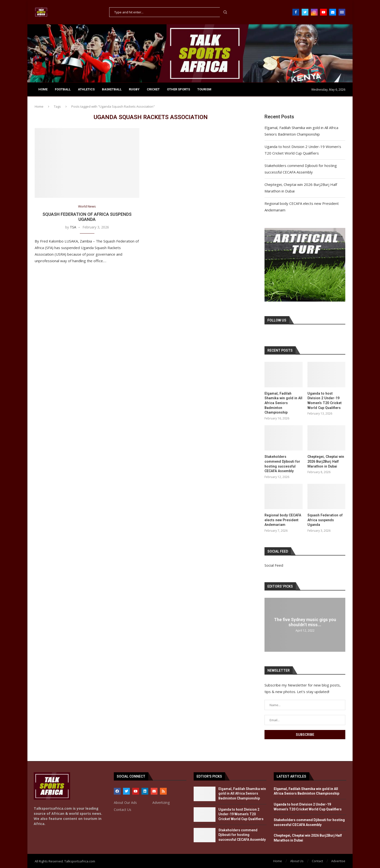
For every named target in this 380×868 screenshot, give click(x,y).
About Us (297, 860)
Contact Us (123, 809)
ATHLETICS (86, 89)
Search (225, 12)
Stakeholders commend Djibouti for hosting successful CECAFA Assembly (282, 464)
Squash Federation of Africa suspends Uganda (87, 217)
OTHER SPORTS (178, 89)
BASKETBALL (112, 89)
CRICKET (153, 89)
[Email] (333, 12)
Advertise (338, 860)
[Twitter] (305, 12)
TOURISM (204, 89)
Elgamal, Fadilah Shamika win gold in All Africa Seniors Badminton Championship (283, 403)
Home (43, 89)
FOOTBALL (63, 89)
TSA (73, 227)
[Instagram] (314, 12)
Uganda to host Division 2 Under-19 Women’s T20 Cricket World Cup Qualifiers (324, 401)
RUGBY (134, 89)
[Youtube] (323, 12)
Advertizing (161, 802)
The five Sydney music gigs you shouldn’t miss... (305, 622)
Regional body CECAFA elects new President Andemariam (283, 520)
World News (87, 207)
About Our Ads (125, 802)
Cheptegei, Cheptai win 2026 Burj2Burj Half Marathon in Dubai (326, 461)
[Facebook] (296, 12)
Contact (317, 860)
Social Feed (274, 565)
